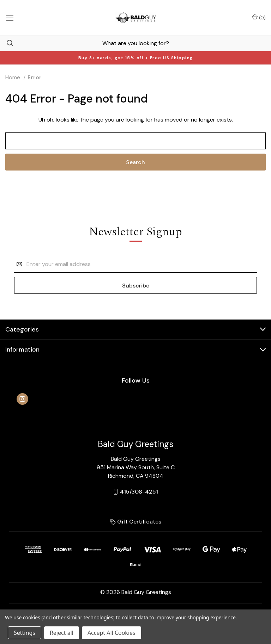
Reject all (62, 633)
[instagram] (22, 399)
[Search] (7, 43)
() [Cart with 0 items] (259, 17)
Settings (25, 633)
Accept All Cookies (112, 633)
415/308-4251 (139, 492)
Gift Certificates (136, 522)
